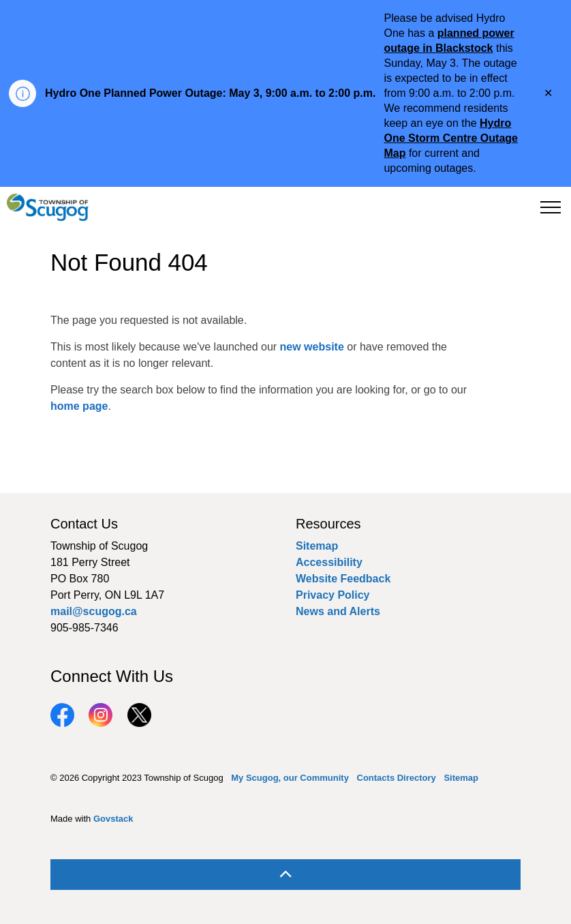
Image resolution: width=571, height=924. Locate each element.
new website (312, 347)
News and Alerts (338, 611)
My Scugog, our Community (290, 778)
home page (79, 406)
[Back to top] (285, 875)
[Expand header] (551, 207)
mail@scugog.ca (94, 611)
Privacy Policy (333, 595)
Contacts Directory (397, 778)
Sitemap (317, 546)
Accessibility (329, 562)
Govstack (113, 819)
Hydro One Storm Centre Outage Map (450, 138)
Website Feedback (343, 579)
